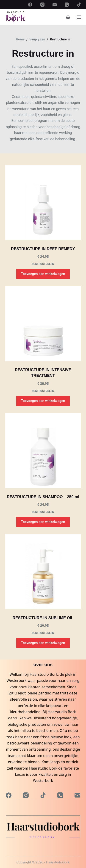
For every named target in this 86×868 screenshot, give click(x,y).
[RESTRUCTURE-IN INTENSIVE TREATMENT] (43, 324)
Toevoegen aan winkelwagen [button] (43, 274)
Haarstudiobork (58, 862)
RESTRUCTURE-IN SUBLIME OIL (43, 618)
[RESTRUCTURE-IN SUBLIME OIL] (43, 572)
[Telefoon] (67, 5)
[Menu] (79, 17)
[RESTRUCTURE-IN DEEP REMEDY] (43, 203)
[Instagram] (42, 5)
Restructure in (43, 264)
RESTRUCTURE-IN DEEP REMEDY (43, 249)
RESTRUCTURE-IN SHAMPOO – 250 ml (43, 497)
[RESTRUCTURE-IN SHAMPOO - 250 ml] (43, 451)
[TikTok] (79, 5)
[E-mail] (55, 5)
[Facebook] (30, 5)
